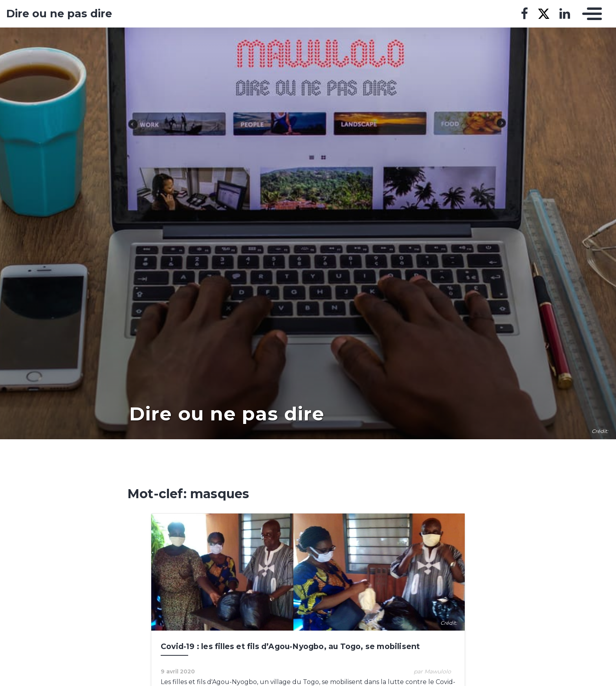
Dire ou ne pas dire (59, 14)
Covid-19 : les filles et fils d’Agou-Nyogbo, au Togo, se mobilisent (290, 646)
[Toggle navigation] (590, 14)
